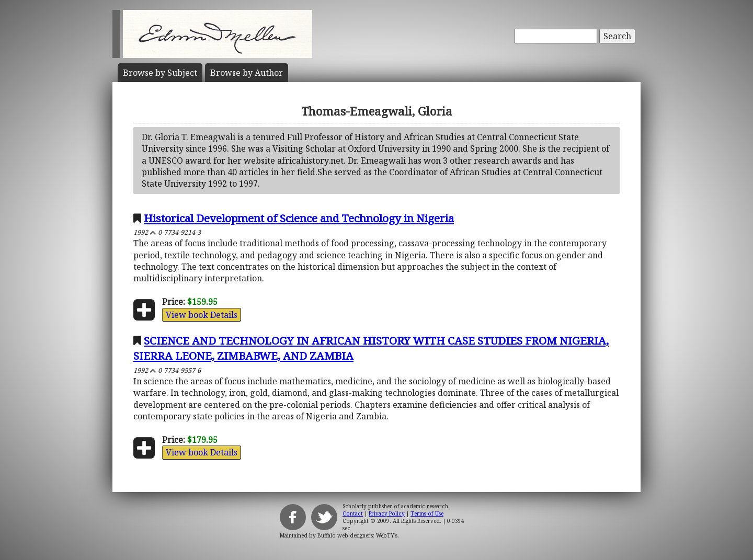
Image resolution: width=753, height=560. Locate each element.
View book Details (202, 315)
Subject (160, 73)
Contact (353, 513)
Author (247, 73)
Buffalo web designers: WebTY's (357, 535)
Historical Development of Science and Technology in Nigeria (299, 218)
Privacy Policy (387, 513)
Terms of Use (427, 513)
